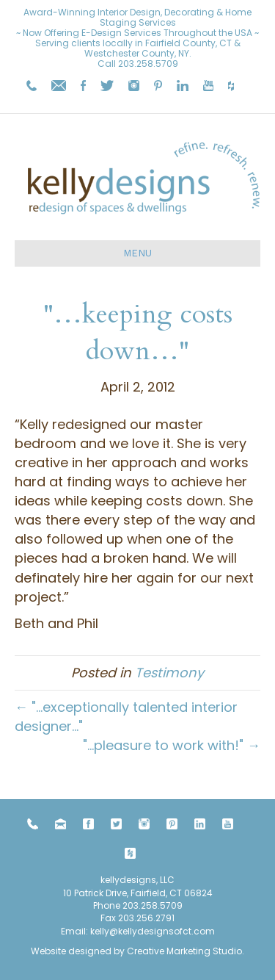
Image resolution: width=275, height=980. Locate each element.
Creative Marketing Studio (184, 951)
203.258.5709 (148, 64)
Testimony (169, 673)
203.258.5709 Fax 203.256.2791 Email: (122, 918)
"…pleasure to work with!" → (172, 745)
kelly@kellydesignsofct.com (153, 931)
